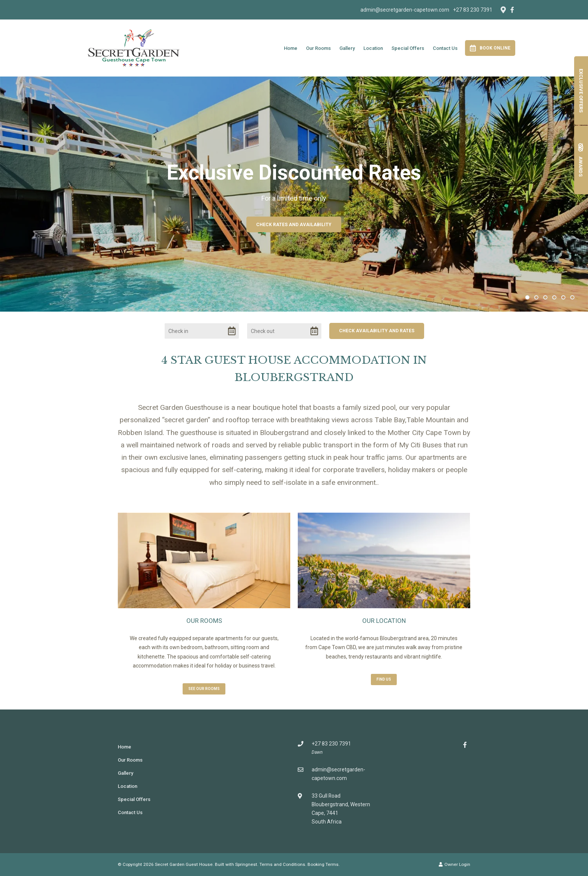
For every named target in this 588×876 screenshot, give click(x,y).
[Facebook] (512, 10)
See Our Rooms (204, 689)
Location (373, 48)
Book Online (490, 48)
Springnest (246, 864)
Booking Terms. (324, 864)
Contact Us (445, 48)
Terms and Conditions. (283, 864)
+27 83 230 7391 (473, 10)
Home (291, 48)
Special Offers (408, 48)
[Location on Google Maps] (503, 9)
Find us (384, 679)
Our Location (384, 621)
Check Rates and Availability (294, 225)
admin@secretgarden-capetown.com (405, 10)
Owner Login (454, 864)
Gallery (347, 48)
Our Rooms (318, 48)
